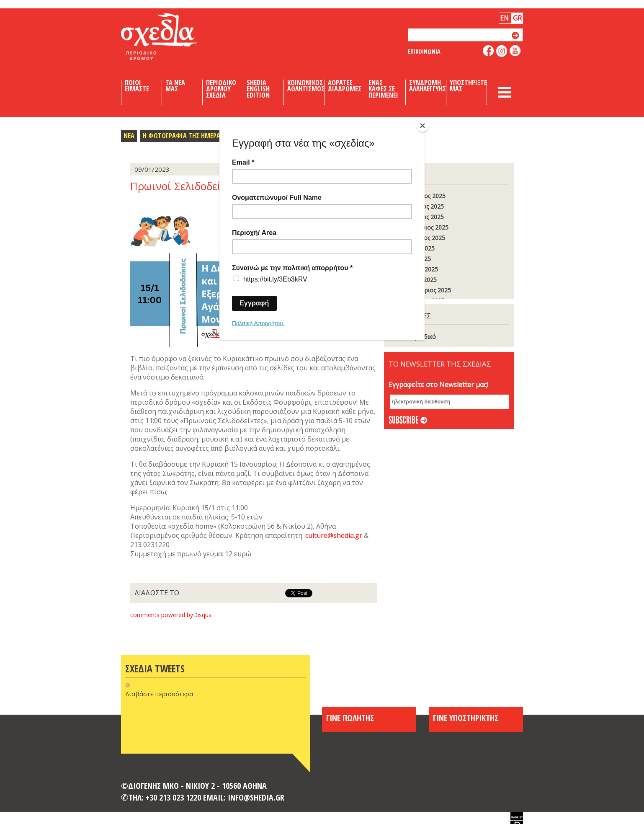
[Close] (422, 126)
